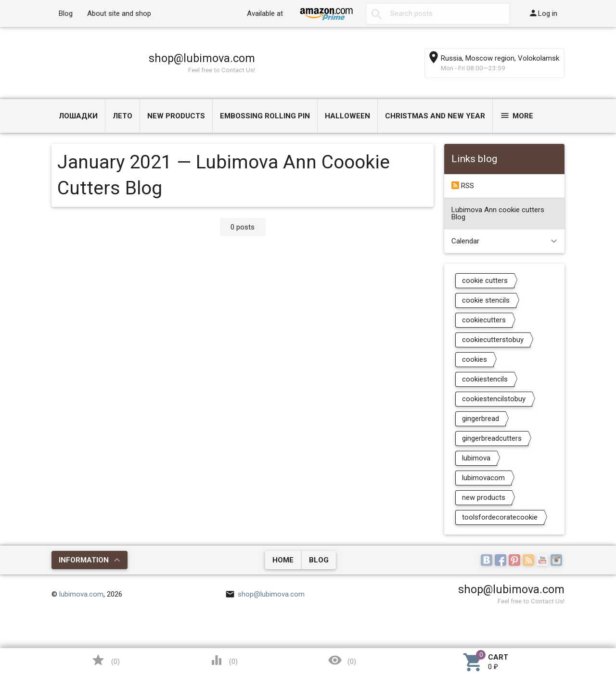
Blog (66, 13)
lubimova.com (81, 594)
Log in (543, 13)
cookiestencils (485, 379)
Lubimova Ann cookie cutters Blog (498, 213)
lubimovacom (483, 478)
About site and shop (119, 13)
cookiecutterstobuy (493, 340)
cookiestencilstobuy (494, 399)
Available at (265, 13)
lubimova (476, 458)
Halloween (347, 116)
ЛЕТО (122, 116)
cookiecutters (484, 320)
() (105, 660)
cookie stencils (486, 300)
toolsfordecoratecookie (500, 517)
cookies (475, 359)
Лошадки (78, 116)
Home (283, 560)
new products (484, 497)
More (517, 115)
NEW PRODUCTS (176, 116)
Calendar (465, 241)
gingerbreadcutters (492, 438)
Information (84, 560)
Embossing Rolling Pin (265, 116)
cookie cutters (485, 280)
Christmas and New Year (435, 116)
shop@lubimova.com (202, 58)
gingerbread (481, 419)
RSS (463, 186)
